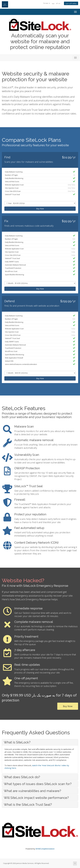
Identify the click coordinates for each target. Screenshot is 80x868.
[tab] (40, 742)
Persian (47, 3)
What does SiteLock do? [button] (22, 777)
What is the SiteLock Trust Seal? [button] (28, 805)
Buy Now (40, 209)
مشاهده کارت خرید (71, 3)
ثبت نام (58, 3)
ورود (53, 3)
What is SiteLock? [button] (17, 742)
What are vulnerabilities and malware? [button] (32, 791)
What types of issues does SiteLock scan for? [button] (38, 784)
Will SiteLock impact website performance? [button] (36, 798)
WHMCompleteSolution (45, 849)
